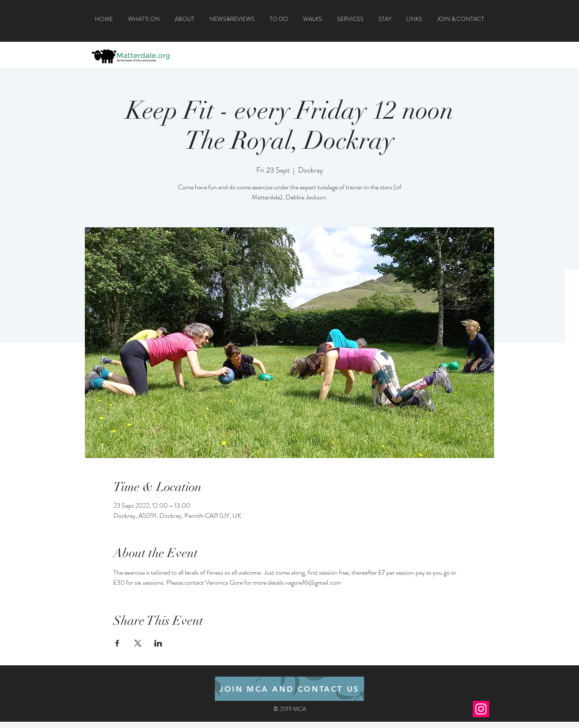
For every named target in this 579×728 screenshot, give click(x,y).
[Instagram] (481, 709)
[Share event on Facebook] (117, 643)
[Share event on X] (138, 643)
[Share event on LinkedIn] (158, 643)
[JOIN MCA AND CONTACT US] (289, 689)
